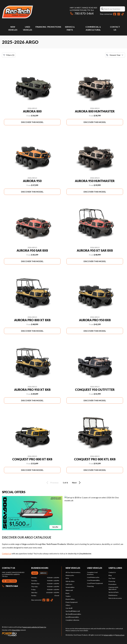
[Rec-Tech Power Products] (17, 12)
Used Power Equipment (95, 583)
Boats (68, 593)
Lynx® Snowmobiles (72, 617)
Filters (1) (9, 55)
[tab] (35, 573)
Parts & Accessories (115, 598)
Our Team (112, 578)
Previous (52, 483)
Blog (110, 575)
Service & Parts (114, 592)
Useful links (115, 568)
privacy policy (108, 635)
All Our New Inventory (73, 572)
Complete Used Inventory (92, 573)
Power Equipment (72, 602)
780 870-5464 (82, 13)
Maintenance (113, 595)
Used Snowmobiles (93, 580)
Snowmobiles (70, 587)
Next (77, 483)
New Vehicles (73, 568)
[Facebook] (115, 14)
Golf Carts (69, 584)
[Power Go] (24, 634)
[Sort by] (115, 55)
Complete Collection (72, 620)
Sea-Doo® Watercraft (73, 611)
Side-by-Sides (70, 581)
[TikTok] (123, 14)
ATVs (67, 578)
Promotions (54, 27)
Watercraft (69, 590)
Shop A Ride (16, 630)
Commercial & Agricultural (113, 588)
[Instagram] (119, 14)
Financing (41, 27)
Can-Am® (69, 608)
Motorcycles (70, 575)
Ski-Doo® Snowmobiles (73, 614)
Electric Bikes (70, 599)
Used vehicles (95, 568)
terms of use (120, 635)
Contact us (7, 553)
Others (68, 605)
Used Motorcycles (93, 577)
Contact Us (112, 572)
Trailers (68, 596)
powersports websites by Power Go (34, 627)
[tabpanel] (45, 587)
